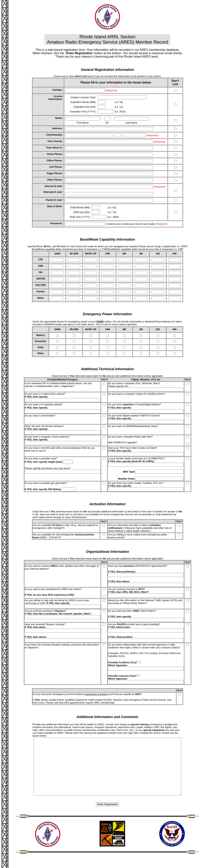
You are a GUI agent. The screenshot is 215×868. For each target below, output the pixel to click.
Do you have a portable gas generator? (46, 483)
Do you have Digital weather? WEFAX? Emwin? (134, 416)
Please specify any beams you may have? (48, 468)
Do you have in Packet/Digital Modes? (134, 404)
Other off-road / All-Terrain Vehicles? (44, 426)
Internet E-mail (53, 186)
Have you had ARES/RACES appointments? (138, 566)
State (54, 135)
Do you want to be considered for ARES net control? (53, 589)
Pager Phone (54, 173)
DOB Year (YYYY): (80, 217)
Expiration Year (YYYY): (84, 112)
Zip (60, 135)
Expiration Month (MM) (83, 102)
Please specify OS (118, 386)
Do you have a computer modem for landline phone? (137, 394)
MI (107, 123)
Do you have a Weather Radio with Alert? (130, 437)
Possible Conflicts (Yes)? (123, 662)
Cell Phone (55, 167)
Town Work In (54, 148)
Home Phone (54, 154)
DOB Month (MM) (80, 207)
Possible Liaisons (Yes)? (122, 676)
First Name (83, 123)
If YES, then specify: (120, 418)
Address (57, 128)
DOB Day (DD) (81, 212)
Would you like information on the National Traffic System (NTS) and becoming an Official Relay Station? (145, 602)
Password (56, 223)
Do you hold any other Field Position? (132, 611)
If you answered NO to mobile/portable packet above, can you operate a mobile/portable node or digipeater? (58, 385)
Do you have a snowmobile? (40, 416)
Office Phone (54, 160)
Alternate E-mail (52, 192)
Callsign (57, 90)
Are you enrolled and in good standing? (134, 624)
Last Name (131, 123)
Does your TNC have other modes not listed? (132, 448)
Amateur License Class (83, 97)
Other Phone (54, 180)
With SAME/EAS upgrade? (123, 442)
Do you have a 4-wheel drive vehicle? (45, 394)
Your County (55, 141)
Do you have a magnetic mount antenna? (47, 437)
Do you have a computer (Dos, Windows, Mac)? (134, 383)
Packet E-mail (54, 200)
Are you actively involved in (126, 589)
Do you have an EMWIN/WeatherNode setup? (133, 426)
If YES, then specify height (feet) (43, 462)
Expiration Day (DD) (85, 107)
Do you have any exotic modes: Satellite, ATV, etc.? (136, 483)
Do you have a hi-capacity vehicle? (44, 404)
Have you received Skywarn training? (45, 624)
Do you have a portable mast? (41, 458)
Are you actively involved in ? (45, 611)
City (48, 135)
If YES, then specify (36, 397)
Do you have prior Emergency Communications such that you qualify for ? (87, 694)
